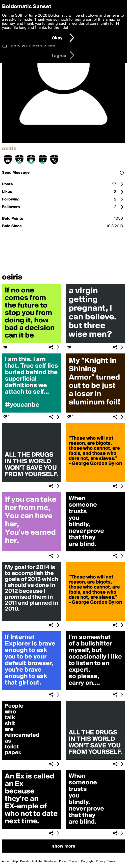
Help (15, 861)
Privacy (100, 861)
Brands (25, 861)
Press (63, 861)
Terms (111, 861)
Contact (74, 861)
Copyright (87, 861)
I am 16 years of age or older (33, 45)
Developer (50, 861)
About (6, 861)
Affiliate (37, 861)
